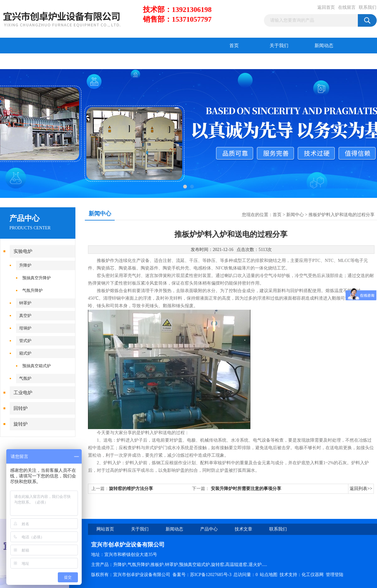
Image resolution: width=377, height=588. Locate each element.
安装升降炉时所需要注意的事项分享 (246, 489)
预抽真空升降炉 (37, 278)
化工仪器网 (313, 575)
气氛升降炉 (33, 290)
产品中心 (23, 61)
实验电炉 (23, 251)
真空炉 (25, 316)
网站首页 (105, 529)
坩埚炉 (25, 328)
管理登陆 (335, 575)
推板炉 (103, 261)
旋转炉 (21, 424)
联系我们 (368, 7)
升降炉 (25, 265)
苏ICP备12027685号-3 (211, 575)
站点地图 (269, 575)
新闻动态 (324, 46)
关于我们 (279, 46)
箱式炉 (25, 353)
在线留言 (347, 7)
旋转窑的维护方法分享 (131, 489)
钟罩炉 (25, 303)
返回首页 (326, 7)
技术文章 (68, 61)
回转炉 (21, 408)
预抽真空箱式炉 (37, 366)
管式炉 (25, 341)
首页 (234, 46)
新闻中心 (295, 215)
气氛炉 (25, 378)
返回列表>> (361, 489)
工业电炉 (23, 393)
